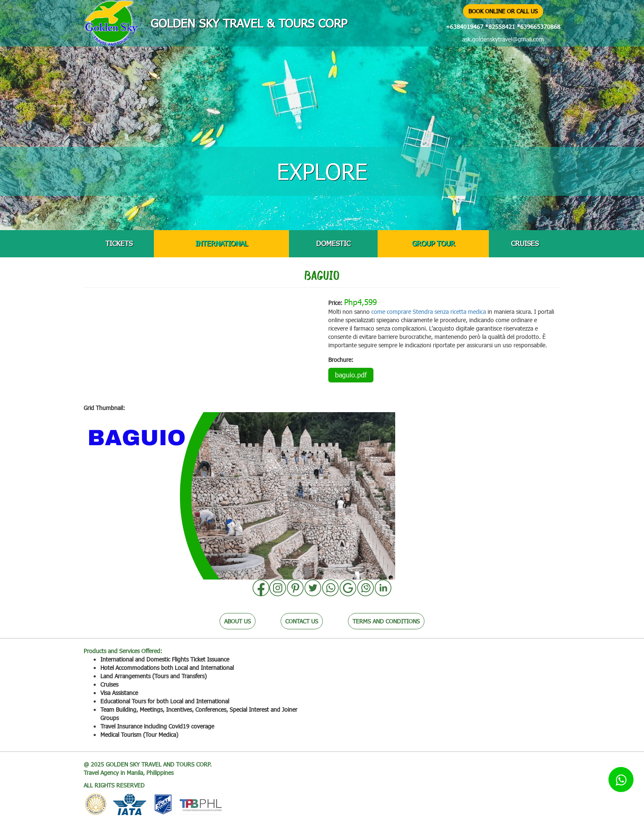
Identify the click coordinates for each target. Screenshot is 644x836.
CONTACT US (302, 621)
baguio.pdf (351, 375)
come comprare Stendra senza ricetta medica (429, 312)
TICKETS (119, 243)
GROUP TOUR (433, 243)
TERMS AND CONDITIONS (386, 621)
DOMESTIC (333, 243)
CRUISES (525, 243)
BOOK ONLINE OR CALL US (503, 11)
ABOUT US (238, 621)
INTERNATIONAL (221, 243)
